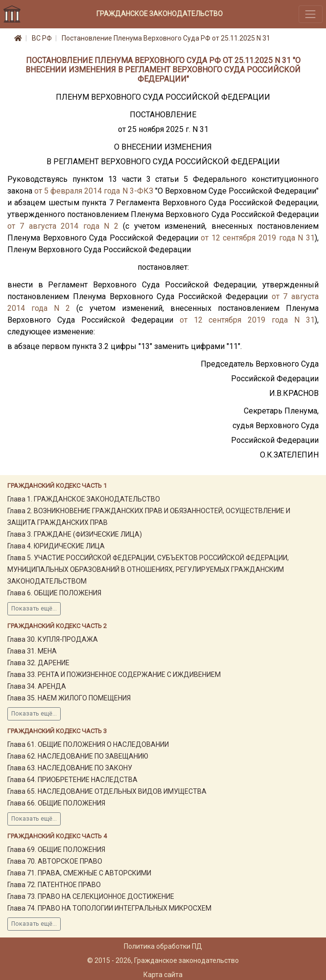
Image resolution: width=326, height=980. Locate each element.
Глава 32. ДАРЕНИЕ (38, 663)
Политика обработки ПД (163, 946)
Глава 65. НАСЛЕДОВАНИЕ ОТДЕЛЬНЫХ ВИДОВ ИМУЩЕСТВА (107, 791)
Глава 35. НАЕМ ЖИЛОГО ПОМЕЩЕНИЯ (69, 698)
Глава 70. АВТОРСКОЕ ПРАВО (55, 861)
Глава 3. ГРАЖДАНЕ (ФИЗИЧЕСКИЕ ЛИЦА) (75, 534)
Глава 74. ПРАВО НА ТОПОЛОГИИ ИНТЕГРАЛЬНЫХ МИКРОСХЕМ (109, 908)
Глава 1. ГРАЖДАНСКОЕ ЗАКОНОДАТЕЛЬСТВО (84, 499)
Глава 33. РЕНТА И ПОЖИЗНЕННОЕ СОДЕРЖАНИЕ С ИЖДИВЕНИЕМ (114, 675)
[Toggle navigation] (311, 14)
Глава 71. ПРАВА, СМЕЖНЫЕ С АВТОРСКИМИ (79, 873)
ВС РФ (42, 38)
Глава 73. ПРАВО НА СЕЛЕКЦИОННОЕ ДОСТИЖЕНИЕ (91, 896)
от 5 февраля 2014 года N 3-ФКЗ (94, 191)
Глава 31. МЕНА (32, 651)
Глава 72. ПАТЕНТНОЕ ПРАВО (54, 885)
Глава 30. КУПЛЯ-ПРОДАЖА (53, 639)
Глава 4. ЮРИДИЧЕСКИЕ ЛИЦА (56, 546)
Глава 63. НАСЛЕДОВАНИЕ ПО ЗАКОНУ (70, 768)
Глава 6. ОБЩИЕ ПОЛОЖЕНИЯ (54, 593)
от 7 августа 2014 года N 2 (63, 226)
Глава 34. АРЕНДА (37, 686)
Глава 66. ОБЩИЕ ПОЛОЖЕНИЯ (56, 803)
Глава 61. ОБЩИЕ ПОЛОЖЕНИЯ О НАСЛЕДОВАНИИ (88, 744)
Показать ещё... (34, 609)
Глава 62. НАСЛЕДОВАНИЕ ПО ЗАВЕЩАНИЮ (78, 756)
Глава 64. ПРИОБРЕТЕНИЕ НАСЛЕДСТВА (72, 780)
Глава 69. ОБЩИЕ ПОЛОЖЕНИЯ (56, 849)
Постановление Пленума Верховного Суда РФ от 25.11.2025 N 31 (166, 38)
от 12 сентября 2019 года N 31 (258, 238)
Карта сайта (163, 975)
